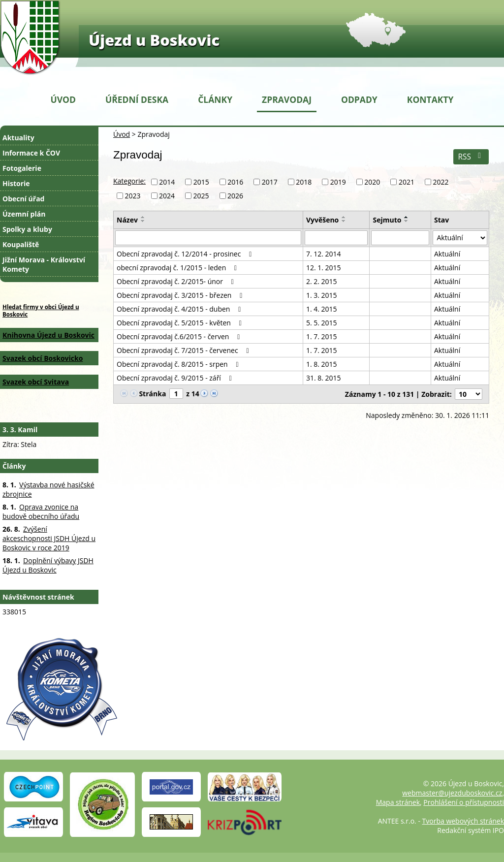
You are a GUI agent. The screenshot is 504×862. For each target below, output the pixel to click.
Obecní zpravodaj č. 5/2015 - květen (181, 323)
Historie (16, 183)
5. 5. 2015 (322, 323)
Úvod (63, 99)
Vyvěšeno (322, 220)
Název (127, 220)
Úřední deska (137, 99)
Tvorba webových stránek (463, 821)
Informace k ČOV (31, 153)
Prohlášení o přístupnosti (464, 802)
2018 (304, 182)
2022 (441, 182)
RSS (471, 157)
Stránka (152, 394)
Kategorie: (129, 181)
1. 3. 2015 (322, 295)
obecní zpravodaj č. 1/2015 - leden (178, 268)
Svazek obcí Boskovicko (43, 358)
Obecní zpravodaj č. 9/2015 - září (176, 378)
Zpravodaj (287, 99)
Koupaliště (21, 244)
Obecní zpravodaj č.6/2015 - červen (180, 336)
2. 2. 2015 (322, 281)
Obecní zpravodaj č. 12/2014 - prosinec (186, 254)
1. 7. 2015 (322, 336)
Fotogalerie (22, 168)
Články (215, 99)
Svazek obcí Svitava (36, 382)
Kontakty (430, 99)
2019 (338, 182)
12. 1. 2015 (324, 268)
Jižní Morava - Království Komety (44, 264)
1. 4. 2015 (322, 309)
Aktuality (18, 138)
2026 (235, 196)
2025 (201, 196)
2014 (167, 182)
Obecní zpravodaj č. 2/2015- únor (177, 281)
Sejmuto (387, 220)
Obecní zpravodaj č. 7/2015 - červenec (184, 350)
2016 (235, 182)
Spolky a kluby (27, 229)
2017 (270, 182)
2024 (167, 196)
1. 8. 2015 (322, 364)
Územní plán (24, 214)
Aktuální (447, 254)
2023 (133, 196)
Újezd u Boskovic (154, 40)
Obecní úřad (23, 199)
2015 (201, 182)
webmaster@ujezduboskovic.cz (452, 793)
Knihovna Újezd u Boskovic (48, 335)
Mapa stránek (398, 802)
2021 (407, 182)
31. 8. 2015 (324, 378)
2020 (372, 182)
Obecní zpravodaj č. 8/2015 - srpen (179, 364)
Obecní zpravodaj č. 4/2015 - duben (180, 309)
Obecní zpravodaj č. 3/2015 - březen (181, 295)
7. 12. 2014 (324, 254)
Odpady (359, 99)
